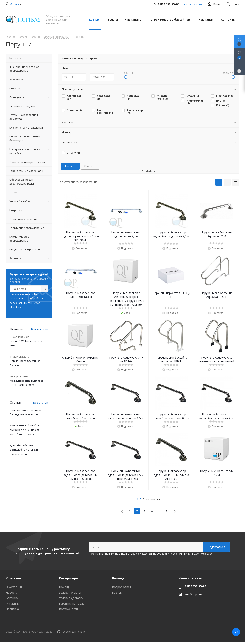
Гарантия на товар (72, 603)
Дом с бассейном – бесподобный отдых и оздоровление (24, 450)
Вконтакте (236, 632)
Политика (12, 609)
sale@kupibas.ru (195, 594)
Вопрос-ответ (122, 587)
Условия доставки (71, 598)
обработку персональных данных (177, 554)
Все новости (40, 329)
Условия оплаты (70, 592)
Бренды (117, 592)
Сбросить (90, 166)
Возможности (68, 609)
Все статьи (41, 403)
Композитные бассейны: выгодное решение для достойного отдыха (25, 430)
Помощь (65, 587)
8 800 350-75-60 (195, 586)
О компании (14, 587)
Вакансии (12, 598)
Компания (13, 578)
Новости (12, 592)
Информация (69, 578)
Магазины (13, 603)
